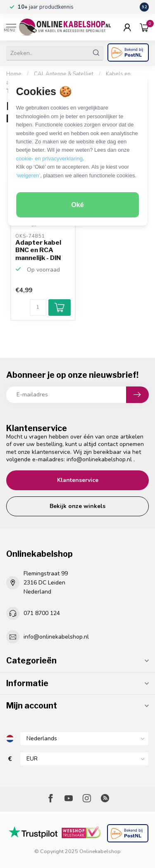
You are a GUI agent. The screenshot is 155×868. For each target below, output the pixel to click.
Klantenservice (78, 480)
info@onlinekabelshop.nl (99, 459)
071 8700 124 (42, 613)
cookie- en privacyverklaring (49, 159)
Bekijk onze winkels (77, 506)
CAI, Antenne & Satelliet (64, 74)
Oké (77, 205)
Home (14, 74)
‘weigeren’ (28, 175)
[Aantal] (38, 308)
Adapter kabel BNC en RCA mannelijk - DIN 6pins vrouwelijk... (38, 250)
